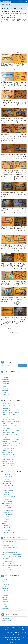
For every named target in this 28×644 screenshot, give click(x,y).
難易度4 (6, 382)
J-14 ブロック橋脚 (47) (8, 510)
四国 (5, 604)
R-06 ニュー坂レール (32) (9, 406)
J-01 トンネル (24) (7, 481)
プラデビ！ (15, 642)
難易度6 (6, 386)
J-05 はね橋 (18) (7, 528)
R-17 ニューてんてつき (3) (9, 404)
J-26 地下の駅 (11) (7, 479)
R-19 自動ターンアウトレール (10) (11, 430)
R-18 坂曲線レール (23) (8, 432)
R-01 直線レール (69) (8, 461)
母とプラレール (15, 634)
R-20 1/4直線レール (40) (9, 428)
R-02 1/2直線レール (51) (9, 464)
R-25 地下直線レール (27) (9, 419)
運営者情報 (8, 637)
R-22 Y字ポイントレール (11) (10, 426)
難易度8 (6, 390)
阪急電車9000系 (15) (8, 570)
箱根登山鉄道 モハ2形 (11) (9, 546)
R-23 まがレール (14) (8, 424)
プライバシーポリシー (15, 639)
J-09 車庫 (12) (6, 521)
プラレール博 (6, 628)
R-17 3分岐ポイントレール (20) (10, 435)
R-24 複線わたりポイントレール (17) (11, 421)
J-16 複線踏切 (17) (7, 506)
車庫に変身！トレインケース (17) (11, 483)
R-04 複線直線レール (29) (9, 459)
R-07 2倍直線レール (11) (8, 455)
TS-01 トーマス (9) (7, 568)
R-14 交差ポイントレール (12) (10, 441)
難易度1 (6, 375)
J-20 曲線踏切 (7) (7, 499)
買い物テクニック (10, 630)
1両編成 (5, 591)
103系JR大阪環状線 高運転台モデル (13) (12, 565)
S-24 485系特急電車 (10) (9, 559)
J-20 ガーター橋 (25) (8, 475)
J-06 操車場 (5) (6, 526)
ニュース (17, 632)
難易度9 (6, 393)
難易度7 (6, 388)
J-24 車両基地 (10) (7, 495)
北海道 (5, 595)
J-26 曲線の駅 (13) (7, 492)
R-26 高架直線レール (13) (9, 417)
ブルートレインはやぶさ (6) (10, 541)
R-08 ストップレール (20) (9, 453)
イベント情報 (21, 630)
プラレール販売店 (7, 632)
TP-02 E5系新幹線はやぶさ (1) (10, 561)
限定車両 (6, 588)
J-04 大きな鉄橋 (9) (7, 530)
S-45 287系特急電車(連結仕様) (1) (11, 548)
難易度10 (6, 395)
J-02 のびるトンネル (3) (8, 532)
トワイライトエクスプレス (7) (10, 543)
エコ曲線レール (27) (8, 408)
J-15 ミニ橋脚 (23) (7, 508)
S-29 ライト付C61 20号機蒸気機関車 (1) (12, 554)
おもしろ (25, 632)
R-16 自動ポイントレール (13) (10, 437)
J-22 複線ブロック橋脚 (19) (9, 497)
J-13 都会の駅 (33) (7, 512)
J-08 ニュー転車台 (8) (8, 486)
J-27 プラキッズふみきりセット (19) (11, 490)
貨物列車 (6, 608)
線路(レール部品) (8, 620)
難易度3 (6, 379)
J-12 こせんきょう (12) (8, 514)
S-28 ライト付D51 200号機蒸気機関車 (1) (13, 557)
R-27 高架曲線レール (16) (9, 415)
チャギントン (7, 584)
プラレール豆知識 (22, 628)
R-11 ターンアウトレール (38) (10, 448)
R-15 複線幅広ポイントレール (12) (11, 439)
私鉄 (5, 586)
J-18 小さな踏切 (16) (7, 501)
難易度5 (6, 384)
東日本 (6, 597)
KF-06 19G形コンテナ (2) (9, 563)
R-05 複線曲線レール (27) (9, 457)
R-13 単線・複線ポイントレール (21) (11, 444)
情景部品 (6, 618)
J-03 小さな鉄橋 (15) (8, 488)
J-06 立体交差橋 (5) (7, 477)
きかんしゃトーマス (9, 582)
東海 (5, 600)
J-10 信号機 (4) (6, 519)
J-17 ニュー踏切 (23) (8, 503)
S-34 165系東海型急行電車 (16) (10, 552)
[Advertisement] (14, 37)
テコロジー (7, 593)
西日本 (5, 602)
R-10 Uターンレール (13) (9, 450)
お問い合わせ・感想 (19, 637)
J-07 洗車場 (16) (7, 523)
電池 (13, 628)
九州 (5, 606)
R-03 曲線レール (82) (8, 466)
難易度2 (6, 377)
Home (2, 4)
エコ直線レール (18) (8, 410)
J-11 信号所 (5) (6, 517)
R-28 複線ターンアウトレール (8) (11, 412)
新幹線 (5, 580)
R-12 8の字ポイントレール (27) (10, 446)
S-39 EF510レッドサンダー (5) (10, 550)
